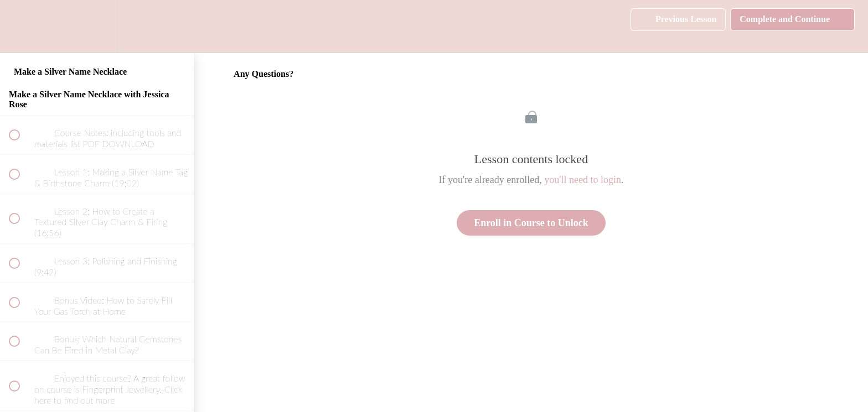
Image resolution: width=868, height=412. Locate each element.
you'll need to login (583, 180)
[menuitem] (97, 26)
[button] (20, 26)
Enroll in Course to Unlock (531, 223)
